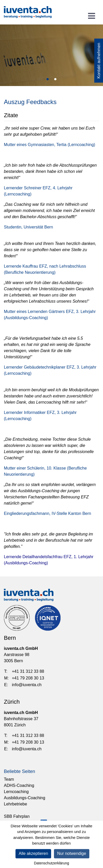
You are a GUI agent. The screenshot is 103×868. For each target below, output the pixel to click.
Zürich (12, 702)
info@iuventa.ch (27, 685)
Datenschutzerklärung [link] (51, 865)
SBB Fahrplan (17, 816)
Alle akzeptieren (33, 855)
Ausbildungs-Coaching (25, 798)
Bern (10, 638)
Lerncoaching (16, 792)
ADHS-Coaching (19, 785)
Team (9, 779)
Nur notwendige (72, 855)
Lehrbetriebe (15, 804)
